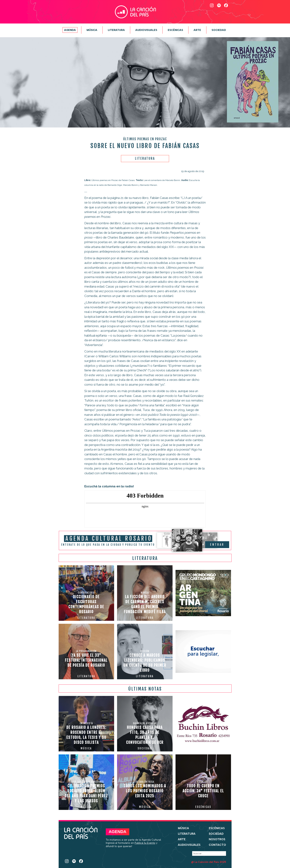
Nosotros (217, 839)
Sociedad (219, 30)
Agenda (70, 30)
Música (92, 30)
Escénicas (175, 30)
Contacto (217, 845)
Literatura (116, 30)
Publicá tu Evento (145, 843)
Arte (197, 30)
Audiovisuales (146, 30)
